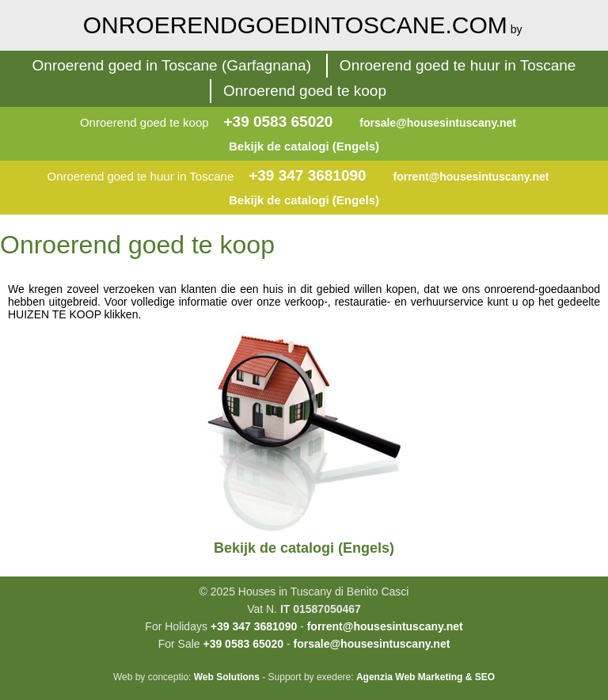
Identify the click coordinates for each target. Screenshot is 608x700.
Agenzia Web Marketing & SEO (426, 677)
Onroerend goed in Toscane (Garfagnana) (172, 65)
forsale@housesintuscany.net (438, 123)
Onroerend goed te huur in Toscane (458, 65)
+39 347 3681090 (307, 175)
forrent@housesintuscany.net (471, 177)
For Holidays (176, 626)
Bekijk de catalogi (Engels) (304, 146)
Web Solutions (227, 677)
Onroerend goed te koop (305, 91)
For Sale (179, 644)
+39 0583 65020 (278, 122)
